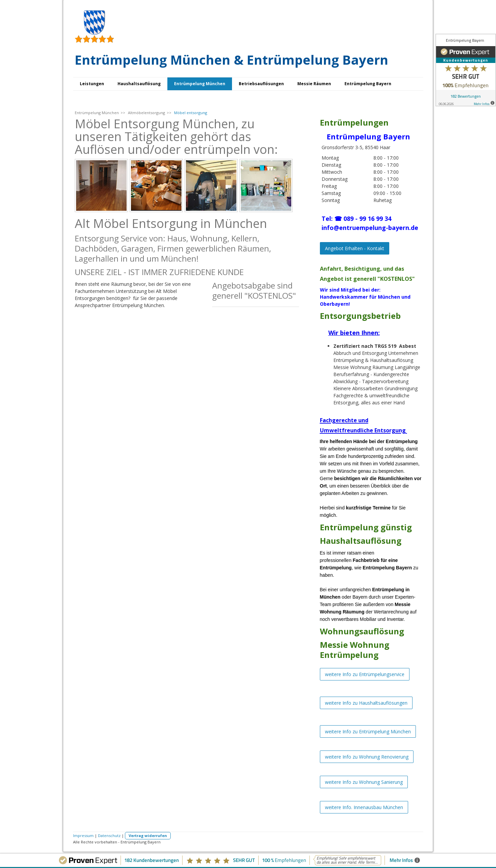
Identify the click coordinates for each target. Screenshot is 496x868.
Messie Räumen (314, 84)
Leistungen (92, 84)
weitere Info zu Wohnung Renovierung (367, 757)
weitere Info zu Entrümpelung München (368, 731)
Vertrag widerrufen (148, 836)
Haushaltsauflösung (139, 84)
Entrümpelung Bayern (368, 84)
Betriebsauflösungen (261, 84)
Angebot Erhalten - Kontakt (355, 248)
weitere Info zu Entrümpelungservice (365, 674)
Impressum (83, 836)
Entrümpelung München (200, 84)
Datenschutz (109, 836)
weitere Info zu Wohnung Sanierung (364, 782)
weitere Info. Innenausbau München (364, 807)
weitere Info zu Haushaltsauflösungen (366, 703)
